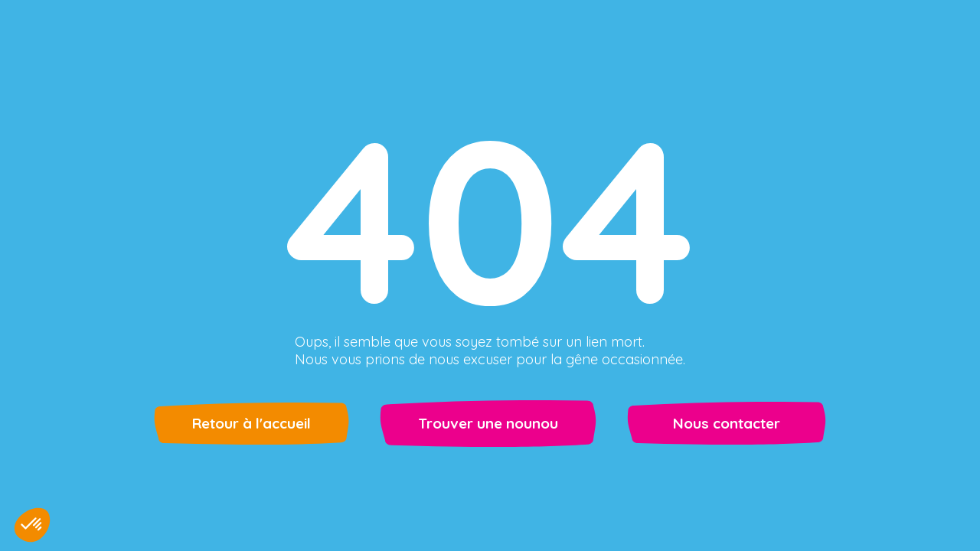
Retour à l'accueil (252, 423)
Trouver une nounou (488, 423)
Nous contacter (727, 423)
